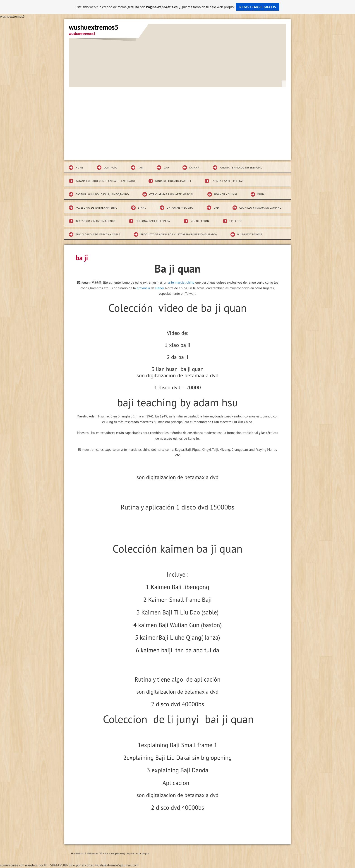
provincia (143, 288)
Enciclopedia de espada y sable (98, 234)
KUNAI (261, 194)
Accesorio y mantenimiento (95, 221)
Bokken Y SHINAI (226, 194)
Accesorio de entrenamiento (97, 208)
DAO (166, 167)
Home (79, 167)
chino (190, 282)
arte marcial (177, 282)
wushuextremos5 (250, 234)
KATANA (194, 167)
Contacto (110, 167)
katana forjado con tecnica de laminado (105, 181)
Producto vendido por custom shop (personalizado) (179, 234)
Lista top (236, 221)
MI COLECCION (200, 221)
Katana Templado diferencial (241, 167)
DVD (216, 208)
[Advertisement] (177, 121)
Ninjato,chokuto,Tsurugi (173, 181)
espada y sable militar (228, 181)
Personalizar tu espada (153, 221)
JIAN (140, 167)
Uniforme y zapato (180, 208)
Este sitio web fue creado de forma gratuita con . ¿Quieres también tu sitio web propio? (178, 7)
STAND (142, 208)
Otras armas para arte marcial (172, 194)
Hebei (160, 288)
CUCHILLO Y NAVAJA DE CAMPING (260, 208)
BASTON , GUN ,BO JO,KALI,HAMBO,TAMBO (102, 194)
